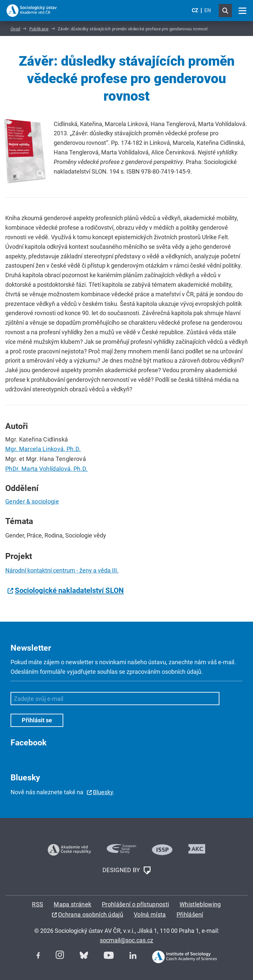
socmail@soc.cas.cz (126, 940)
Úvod (15, 29)
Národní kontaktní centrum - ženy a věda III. (62, 570)
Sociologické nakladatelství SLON (69, 590)
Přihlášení (190, 915)
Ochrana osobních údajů (91, 915)
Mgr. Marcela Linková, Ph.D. (43, 449)
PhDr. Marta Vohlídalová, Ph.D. (47, 469)
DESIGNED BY (126, 870)
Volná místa (150, 915)
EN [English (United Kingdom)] (208, 10)
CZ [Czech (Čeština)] (195, 10)
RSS (38, 904)
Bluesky (103, 792)
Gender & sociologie (32, 501)
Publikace (39, 29)
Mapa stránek (72, 904)
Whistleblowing (200, 904)
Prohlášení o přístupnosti (135, 904)
